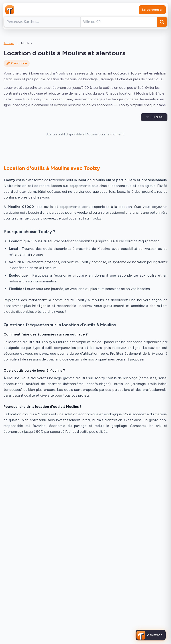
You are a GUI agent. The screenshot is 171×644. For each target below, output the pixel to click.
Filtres (154, 117)
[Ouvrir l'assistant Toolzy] (151, 635)
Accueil (9, 43)
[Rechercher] (162, 22)
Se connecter (152, 10)
